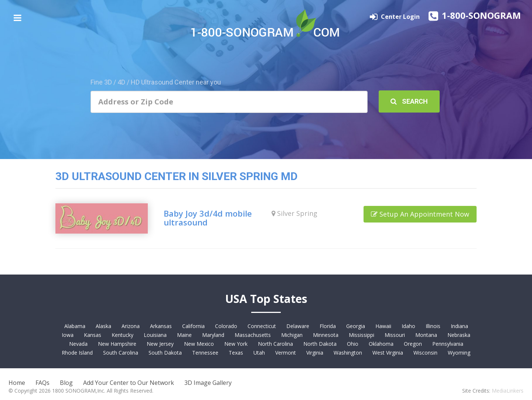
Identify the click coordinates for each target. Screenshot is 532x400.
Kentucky (122, 335)
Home (17, 383)
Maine (184, 335)
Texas (236, 353)
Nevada (78, 344)
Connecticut (262, 326)
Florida (328, 326)
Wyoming (459, 353)
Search (409, 101)
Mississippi (362, 335)
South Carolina (121, 353)
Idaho (408, 326)
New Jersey (160, 344)
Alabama (75, 326)
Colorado (226, 326)
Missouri (395, 335)
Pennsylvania (448, 344)
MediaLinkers (508, 391)
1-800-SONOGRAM (481, 15)
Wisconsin (425, 353)
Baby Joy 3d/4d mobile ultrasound (208, 218)
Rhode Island (77, 353)
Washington (348, 353)
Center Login (401, 17)
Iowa (68, 335)
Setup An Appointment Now (420, 214)
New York (236, 344)
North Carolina (275, 344)
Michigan (292, 335)
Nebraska (459, 335)
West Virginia (388, 353)
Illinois (433, 326)
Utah (259, 353)
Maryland (213, 335)
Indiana (459, 326)
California (193, 326)
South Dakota (165, 353)
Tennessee (205, 353)
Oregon (413, 344)
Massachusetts (253, 335)
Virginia (315, 353)
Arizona (131, 326)
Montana (426, 335)
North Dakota (320, 344)
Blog (66, 383)
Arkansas (161, 326)
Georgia (356, 326)
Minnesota (326, 335)
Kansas (93, 335)
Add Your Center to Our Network (129, 383)
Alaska (103, 326)
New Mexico (199, 344)
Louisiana (155, 335)
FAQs (42, 383)
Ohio (353, 344)
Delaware (298, 326)
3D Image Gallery (208, 383)
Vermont (286, 353)
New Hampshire (117, 344)
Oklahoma (381, 344)
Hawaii (383, 326)
